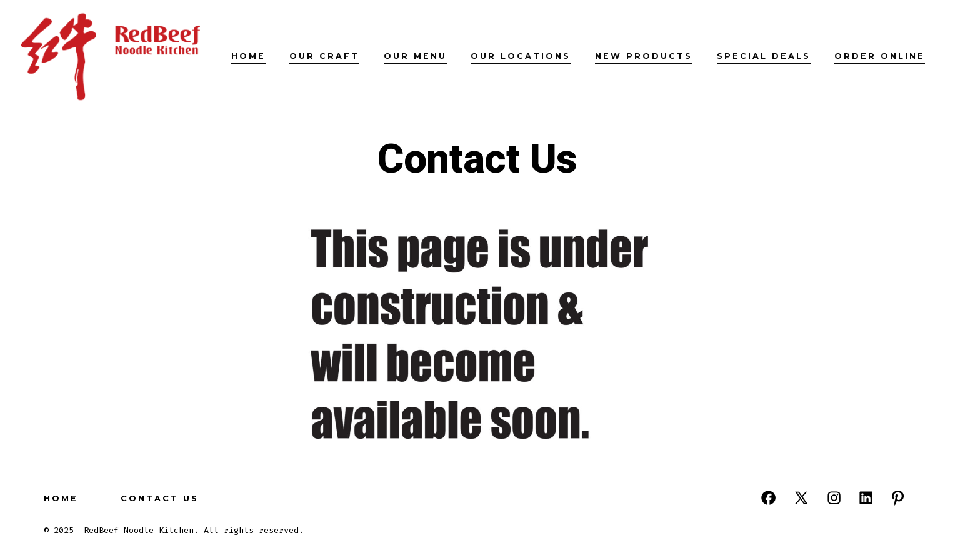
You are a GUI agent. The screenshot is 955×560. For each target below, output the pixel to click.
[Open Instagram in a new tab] (834, 498)
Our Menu (415, 56)
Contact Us (160, 498)
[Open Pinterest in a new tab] (898, 498)
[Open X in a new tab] (801, 498)
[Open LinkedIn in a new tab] (866, 498)
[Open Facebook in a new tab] (768, 498)
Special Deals (764, 56)
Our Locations (521, 56)
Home (248, 56)
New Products (644, 56)
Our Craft (324, 56)
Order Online (880, 56)
